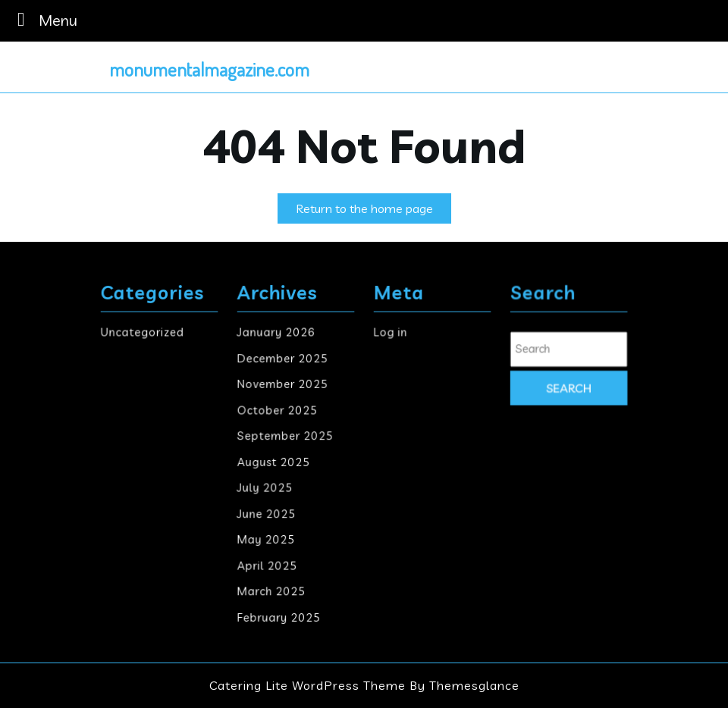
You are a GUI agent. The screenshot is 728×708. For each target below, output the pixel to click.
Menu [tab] (43, 19)
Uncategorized (143, 334)
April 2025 (268, 564)
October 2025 (278, 410)
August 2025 (274, 461)
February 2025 (279, 614)
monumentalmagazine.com (209, 69)
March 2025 (272, 589)
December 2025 (283, 360)
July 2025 (265, 487)
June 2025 (267, 513)
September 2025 (286, 436)
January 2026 (277, 334)
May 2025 (267, 538)
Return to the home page (373, 211)
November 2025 (283, 385)
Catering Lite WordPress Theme (308, 685)
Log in (391, 334)
